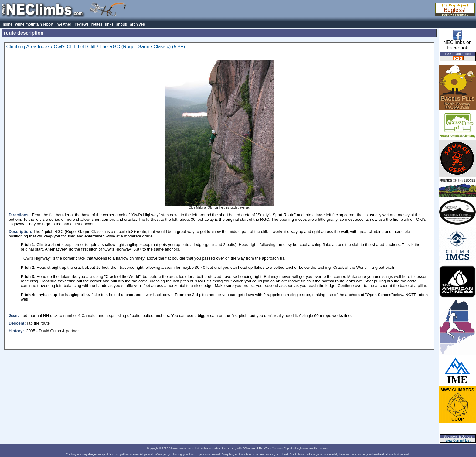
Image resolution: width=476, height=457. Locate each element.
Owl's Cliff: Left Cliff (75, 47)
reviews (82, 24)
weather (64, 24)
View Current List (458, 440)
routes (97, 24)
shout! (122, 24)
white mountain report (34, 24)
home (8, 24)
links (109, 24)
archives (137, 24)
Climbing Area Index (28, 47)
